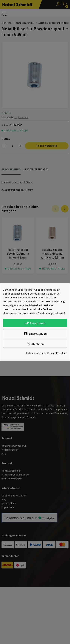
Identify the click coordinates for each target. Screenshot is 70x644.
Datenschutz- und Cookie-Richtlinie (47, 353)
